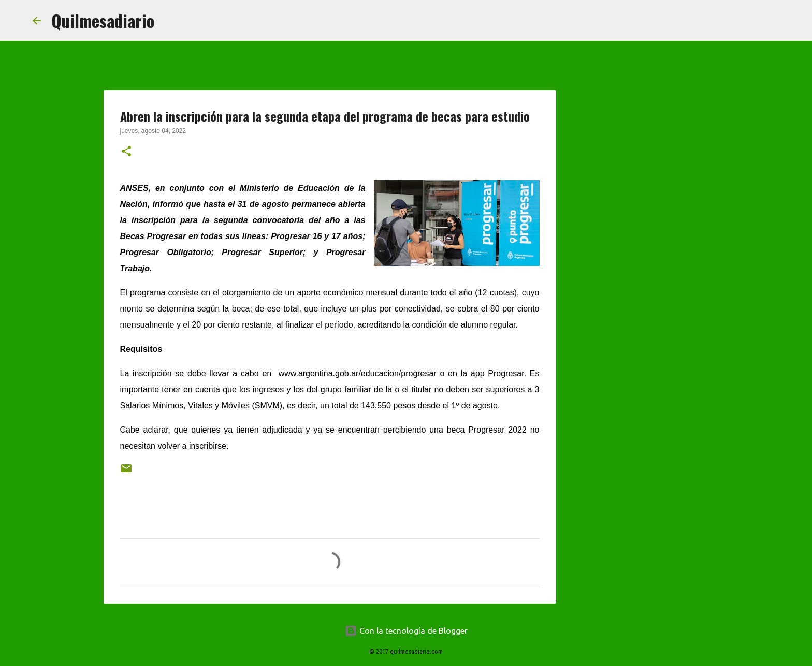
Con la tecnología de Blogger (406, 631)
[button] (126, 152)
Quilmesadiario (103, 20)
